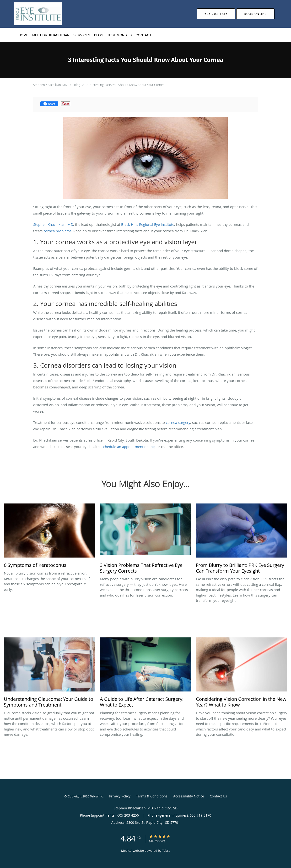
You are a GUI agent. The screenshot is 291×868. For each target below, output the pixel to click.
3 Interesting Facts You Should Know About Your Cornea (125, 85)
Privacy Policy (120, 796)
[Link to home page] (31, 14)
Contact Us (218, 796)
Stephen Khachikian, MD (51, 85)
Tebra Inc (96, 796)
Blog (77, 85)
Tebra (166, 851)
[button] (255, 14)
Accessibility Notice (189, 796)
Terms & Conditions (152, 796)
